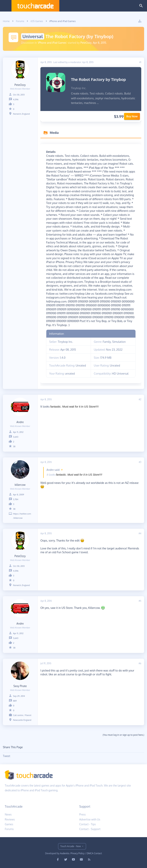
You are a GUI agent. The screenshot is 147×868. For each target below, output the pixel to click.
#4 (140, 533)
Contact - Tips (87, 824)
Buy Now (132, 116)
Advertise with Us (90, 819)
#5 (140, 601)
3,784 (16, 499)
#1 (140, 62)
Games (9, 824)
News (8, 814)
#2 (140, 399)
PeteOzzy (86, 43)
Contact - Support (90, 829)
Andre (20, 422)
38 (14, 446)
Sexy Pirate (20, 686)
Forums (9, 829)
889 (15, 701)
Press (82, 814)
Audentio (65, 853)
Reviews (10, 819)
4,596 (16, 99)
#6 (140, 663)
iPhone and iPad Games (52, 43)
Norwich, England (21, 114)
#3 (140, 462)
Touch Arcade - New (71, 846)
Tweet (7, 756)
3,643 (16, 437)
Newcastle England (22, 720)
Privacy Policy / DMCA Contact (86, 853)
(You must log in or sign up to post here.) (123, 735)
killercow (20, 485)
